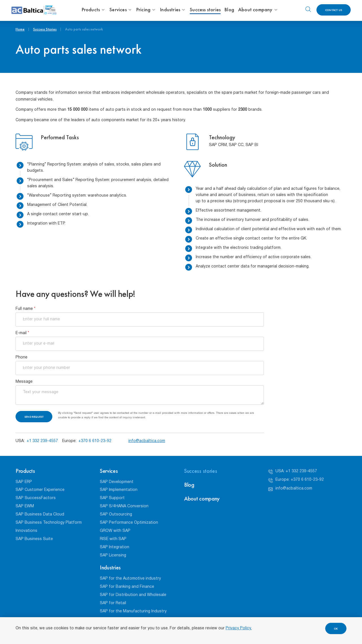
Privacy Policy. (239, 628)
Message (24, 382)
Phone (21, 357)
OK (336, 629)
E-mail (22, 333)
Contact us (334, 10)
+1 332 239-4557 (42, 441)
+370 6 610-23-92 (95, 441)
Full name (25, 309)
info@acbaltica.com (147, 441)
